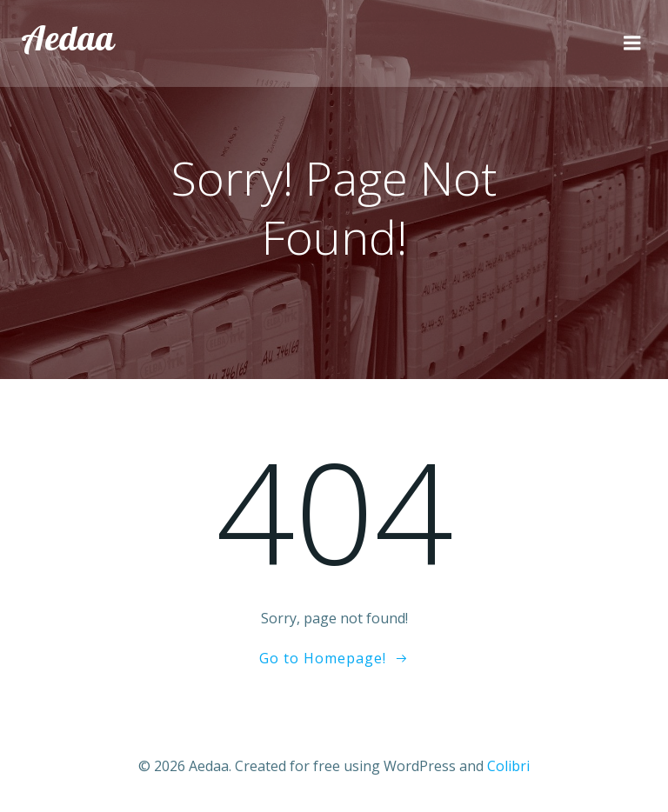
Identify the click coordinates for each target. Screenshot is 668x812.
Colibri (508, 766)
